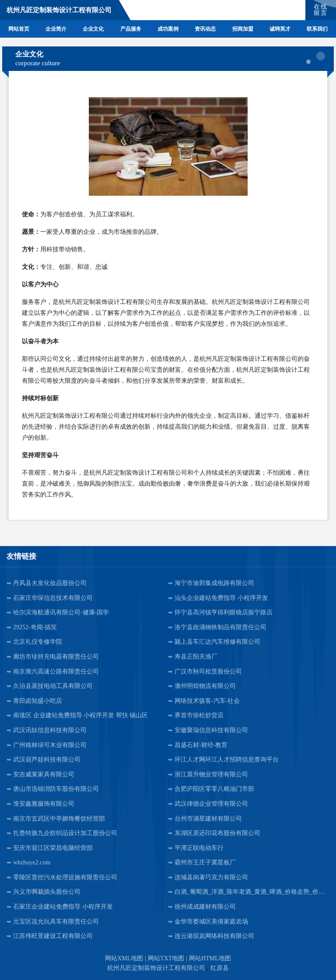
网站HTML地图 (210, 958)
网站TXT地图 (166, 958)
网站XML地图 (124, 958)
